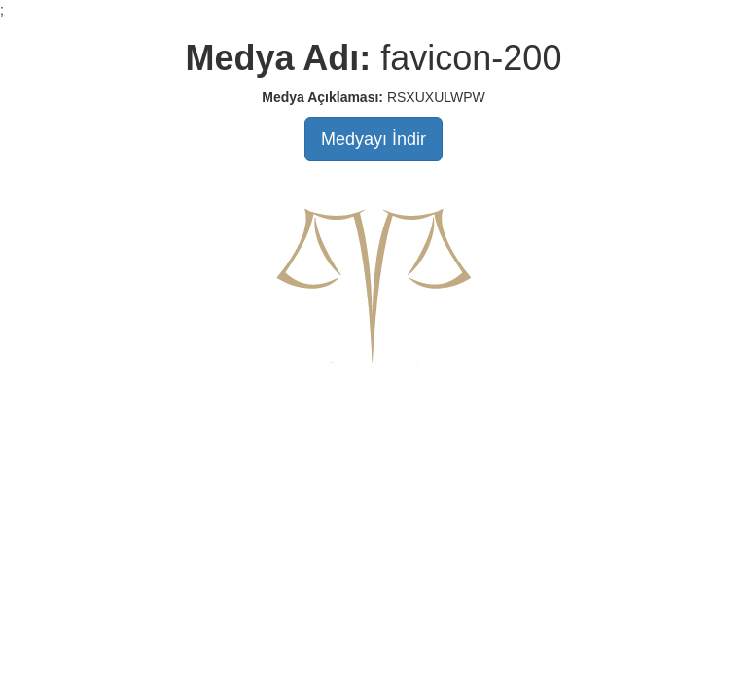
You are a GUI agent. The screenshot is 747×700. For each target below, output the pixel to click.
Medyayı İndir (373, 139)
